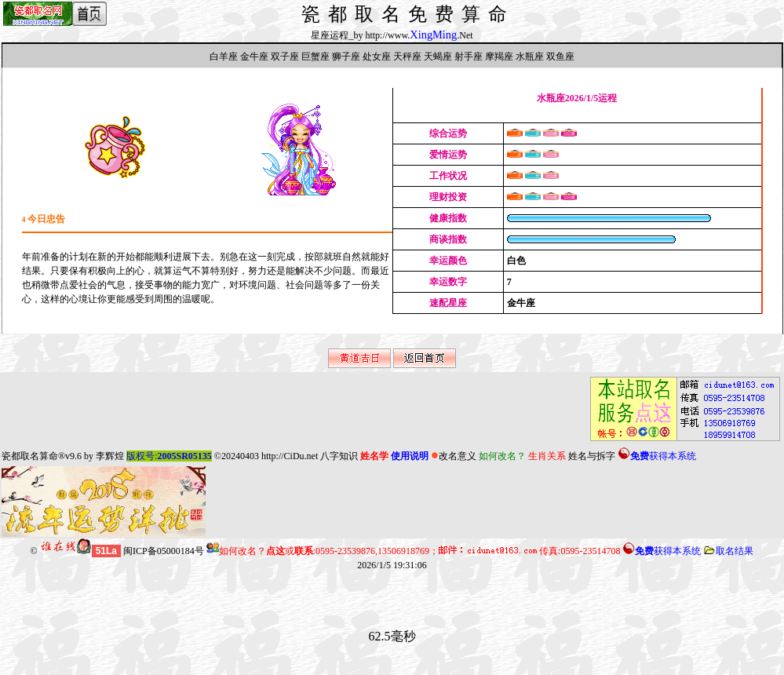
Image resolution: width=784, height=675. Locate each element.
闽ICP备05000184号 (164, 551)
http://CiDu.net (290, 456)
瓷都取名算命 (30, 456)
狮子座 (346, 57)
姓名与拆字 (592, 456)
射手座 (469, 57)
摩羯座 (499, 57)
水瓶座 (530, 57)
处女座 (377, 57)
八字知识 (339, 456)
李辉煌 (110, 456)
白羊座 (224, 57)
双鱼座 (560, 57)
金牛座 (254, 57)
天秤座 (407, 57)
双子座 (285, 57)
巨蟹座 (315, 57)
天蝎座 (438, 57)
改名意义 (454, 456)
